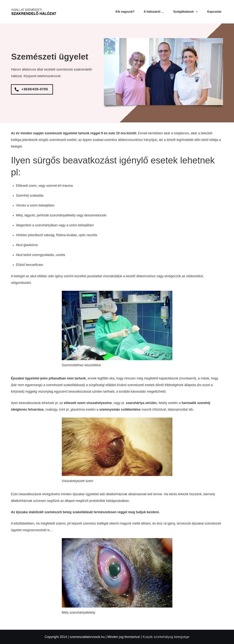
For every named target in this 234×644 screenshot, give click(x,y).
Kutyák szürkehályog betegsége (166, 637)
